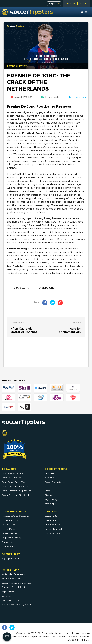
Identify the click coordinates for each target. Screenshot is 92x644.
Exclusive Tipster (53, 533)
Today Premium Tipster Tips (15, 486)
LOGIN (84, 3)
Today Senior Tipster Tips (13, 482)
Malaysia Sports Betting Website (17, 605)
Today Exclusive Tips (11, 478)
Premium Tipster (53, 525)
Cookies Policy (8, 546)
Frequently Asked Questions (15, 516)
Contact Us (7, 542)
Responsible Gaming (12, 538)
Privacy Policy (8, 529)
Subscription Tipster (54, 529)
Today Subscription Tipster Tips (16, 491)
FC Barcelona (21, 288)
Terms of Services (10, 520)
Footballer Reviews (18, 66)
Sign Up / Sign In (53, 499)
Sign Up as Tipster (10, 559)
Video (48, 491)
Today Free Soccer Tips (12, 473)
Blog (47, 486)
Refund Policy (8, 525)
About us (49, 478)
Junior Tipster (51, 516)
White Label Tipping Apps (14, 574)
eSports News (8, 592)
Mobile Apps (51, 504)
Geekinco (6, 596)
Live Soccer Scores (10, 600)
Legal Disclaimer (10, 533)
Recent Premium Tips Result (16, 495)
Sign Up (70, 3)
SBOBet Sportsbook (11, 579)
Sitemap (49, 495)
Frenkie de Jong (45, 288)
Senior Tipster (51, 520)
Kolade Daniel (80, 97)
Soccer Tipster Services (55, 482)
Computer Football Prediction (16, 587)
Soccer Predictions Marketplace (17, 583)
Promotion (50, 473)
